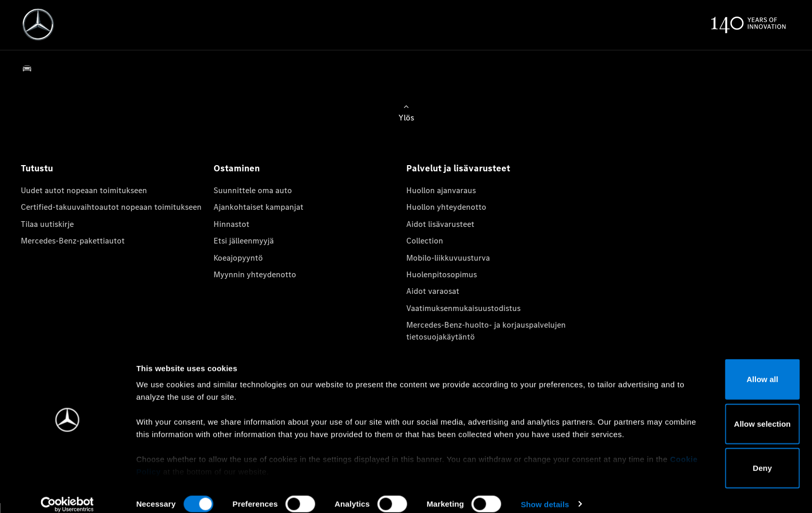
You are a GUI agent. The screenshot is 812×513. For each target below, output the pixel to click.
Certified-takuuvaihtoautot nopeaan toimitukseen (111, 207)
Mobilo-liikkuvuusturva (448, 258)
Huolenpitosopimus (442, 274)
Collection (425, 241)
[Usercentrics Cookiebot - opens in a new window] (67, 493)
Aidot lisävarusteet (440, 224)
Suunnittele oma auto (253, 190)
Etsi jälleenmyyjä (244, 241)
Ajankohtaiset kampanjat (258, 207)
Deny (726, 457)
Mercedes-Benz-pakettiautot (73, 241)
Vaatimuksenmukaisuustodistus (463, 308)
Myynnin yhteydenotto (255, 274)
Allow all (726, 368)
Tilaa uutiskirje (47, 224)
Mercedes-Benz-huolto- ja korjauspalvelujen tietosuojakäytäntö (486, 330)
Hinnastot (231, 224)
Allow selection (725, 412)
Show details (545, 492)
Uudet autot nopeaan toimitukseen (84, 190)
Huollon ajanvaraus (441, 190)
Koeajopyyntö (238, 258)
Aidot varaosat (433, 291)
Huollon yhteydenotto (446, 207)
